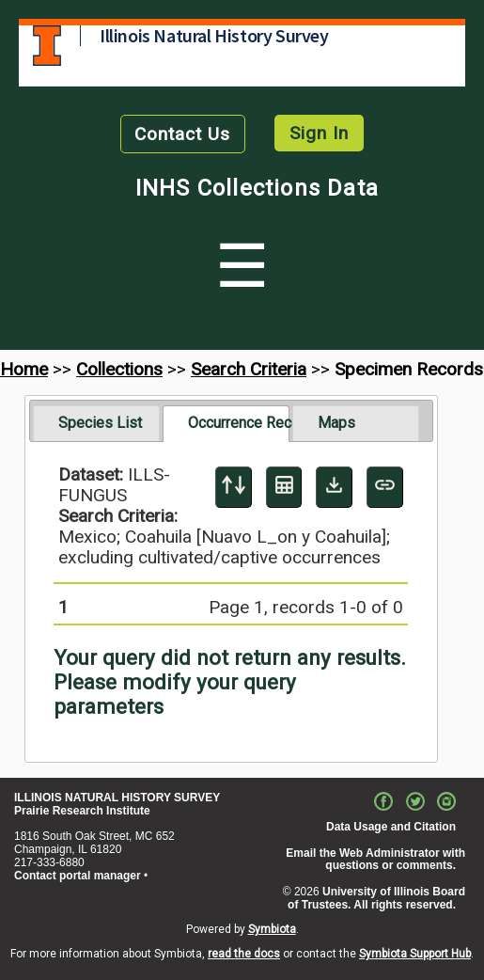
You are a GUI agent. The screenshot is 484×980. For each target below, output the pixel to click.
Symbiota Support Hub (415, 954)
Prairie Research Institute (82, 811)
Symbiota (272, 929)
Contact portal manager (78, 876)
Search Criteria (249, 369)
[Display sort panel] (234, 487)
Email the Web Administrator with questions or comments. (375, 860)
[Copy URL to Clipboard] (385, 487)
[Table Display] (284, 487)
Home (24, 369)
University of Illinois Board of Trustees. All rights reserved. (376, 898)
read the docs (244, 954)
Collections (119, 369)
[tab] (96, 423)
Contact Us (182, 134)
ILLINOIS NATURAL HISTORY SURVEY (117, 798)
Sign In (319, 133)
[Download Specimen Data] (334, 487)
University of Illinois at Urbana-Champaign (47, 46)
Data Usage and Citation (391, 827)
